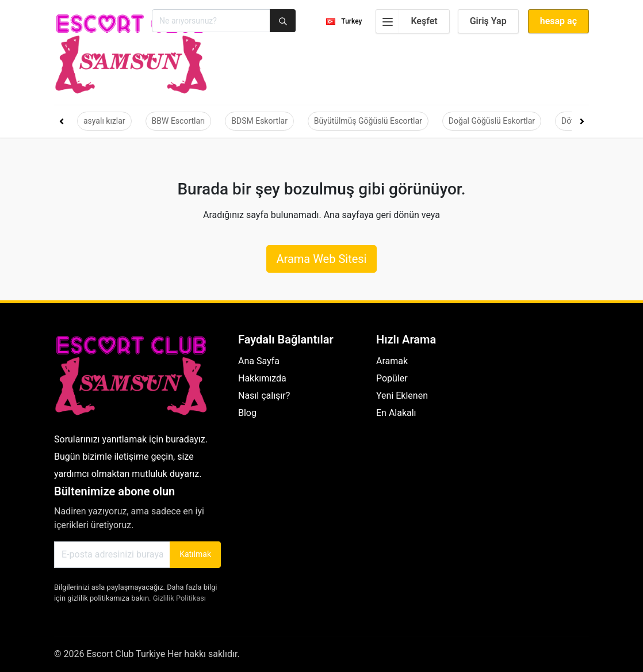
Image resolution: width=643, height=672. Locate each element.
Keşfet (407, 21)
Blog (247, 413)
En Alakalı (396, 413)
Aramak (392, 361)
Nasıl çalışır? (264, 396)
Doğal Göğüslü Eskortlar (492, 121)
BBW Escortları (179, 121)
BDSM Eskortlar (259, 121)
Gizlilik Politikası (179, 598)
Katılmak (195, 554)
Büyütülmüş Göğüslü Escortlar (368, 121)
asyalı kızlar (104, 121)
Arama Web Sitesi (321, 259)
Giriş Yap (488, 21)
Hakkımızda (262, 378)
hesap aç (558, 21)
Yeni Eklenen (402, 396)
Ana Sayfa (259, 361)
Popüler (392, 378)
